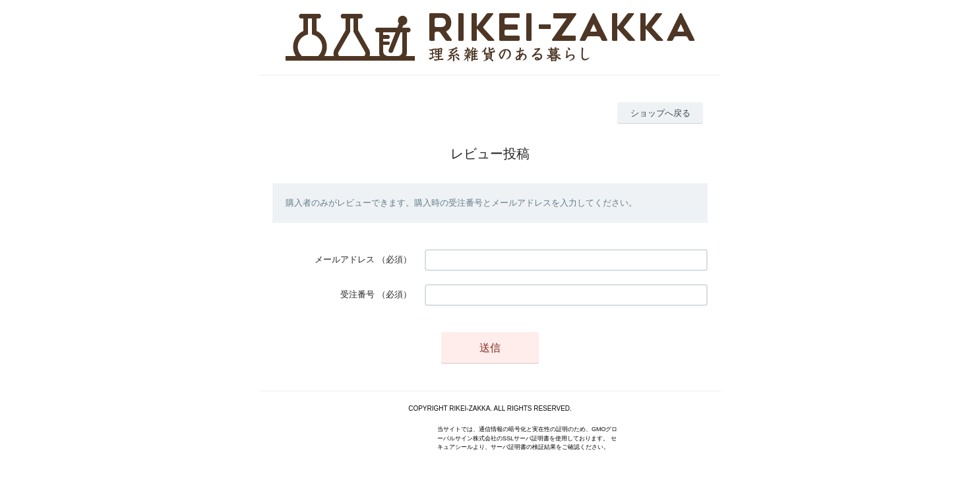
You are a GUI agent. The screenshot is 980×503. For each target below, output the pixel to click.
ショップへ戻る (660, 113)
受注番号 (357, 294)
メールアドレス (345, 259)
